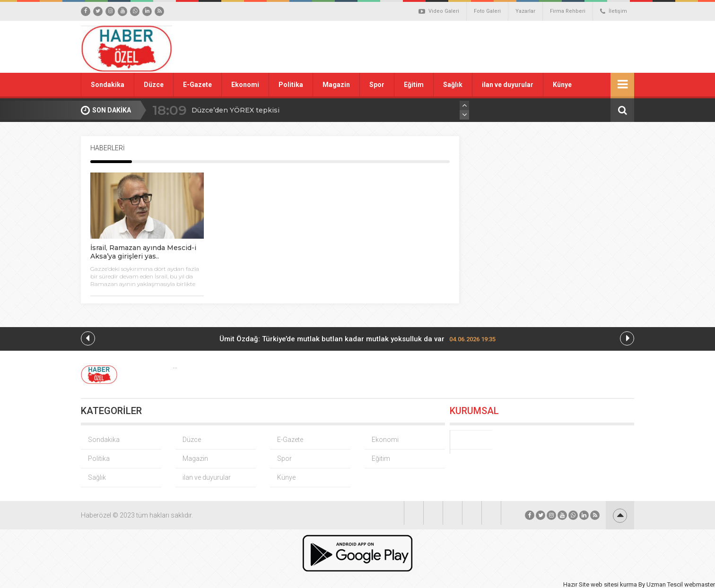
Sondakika (108, 85)
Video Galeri (439, 11)
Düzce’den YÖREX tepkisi (235, 110)
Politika (291, 85)
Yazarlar (525, 11)
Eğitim (414, 85)
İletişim (614, 11)
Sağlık (453, 85)
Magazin (336, 85)
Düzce (154, 85)
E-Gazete (197, 85)
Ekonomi (245, 85)
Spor (377, 85)
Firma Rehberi (568, 11)
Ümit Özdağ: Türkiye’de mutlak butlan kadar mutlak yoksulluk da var (357, 339)
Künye (562, 85)
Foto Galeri (487, 11)
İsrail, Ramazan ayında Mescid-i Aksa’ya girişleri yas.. (143, 252)
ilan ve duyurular (508, 85)
